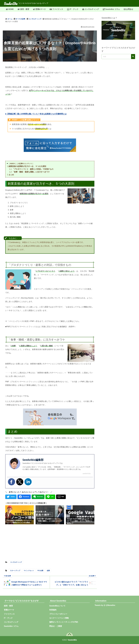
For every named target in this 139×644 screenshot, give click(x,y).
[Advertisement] (50, 542)
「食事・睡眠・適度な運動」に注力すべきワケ (31, 172)
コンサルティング (92, 9)
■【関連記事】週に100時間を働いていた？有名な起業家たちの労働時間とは (36, 114)
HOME (11, 9)
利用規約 (53, 610)
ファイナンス (58, 9)
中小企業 (40, 571)
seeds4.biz (87, 473)
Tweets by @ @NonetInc (105, 605)
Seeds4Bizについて (58, 606)
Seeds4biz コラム (113, 9)
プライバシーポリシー (58, 614)
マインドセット (29, 571)
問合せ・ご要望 (56, 626)
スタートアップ (15, 571)
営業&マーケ (41, 9)
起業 (48, 571)
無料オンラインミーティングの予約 (64, 622)
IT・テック (74, 9)
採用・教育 (25, 9)
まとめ (11, 175)
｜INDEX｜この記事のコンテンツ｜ (21, 164)
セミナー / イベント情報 (59, 618)
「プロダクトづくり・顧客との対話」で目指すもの (33, 169)
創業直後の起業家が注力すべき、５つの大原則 (27, 166)
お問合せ (130, 9)
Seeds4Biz (12, 3)
